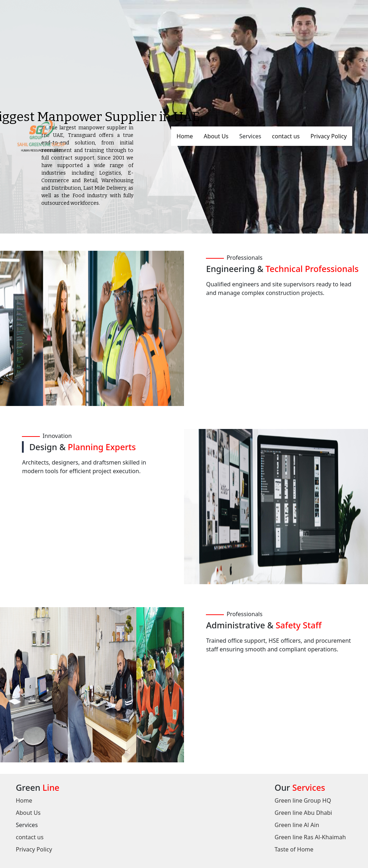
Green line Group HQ (303, 800)
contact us (286, 136)
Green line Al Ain (297, 825)
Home (185, 136)
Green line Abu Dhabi (303, 813)
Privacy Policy (329, 136)
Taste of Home (294, 849)
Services (250, 136)
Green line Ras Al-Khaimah (310, 837)
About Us (216, 136)
